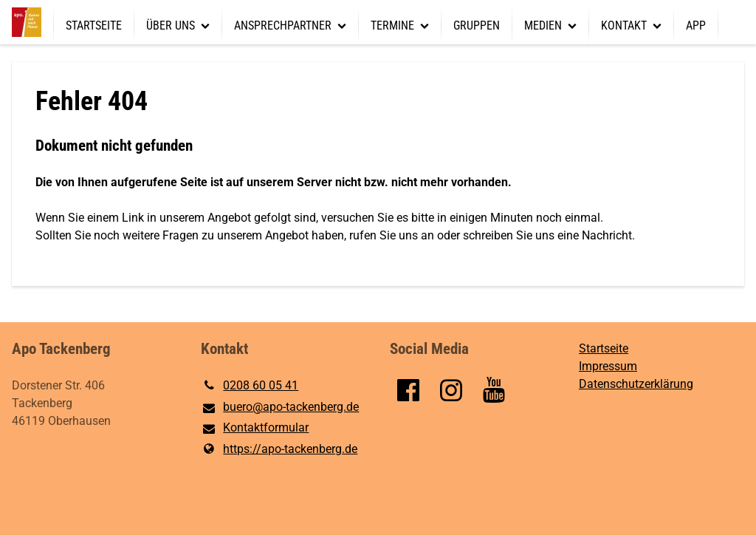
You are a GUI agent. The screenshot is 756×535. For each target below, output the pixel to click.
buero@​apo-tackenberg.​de (280, 408)
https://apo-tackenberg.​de (279, 449)
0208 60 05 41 (250, 386)
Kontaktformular (255, 429)
